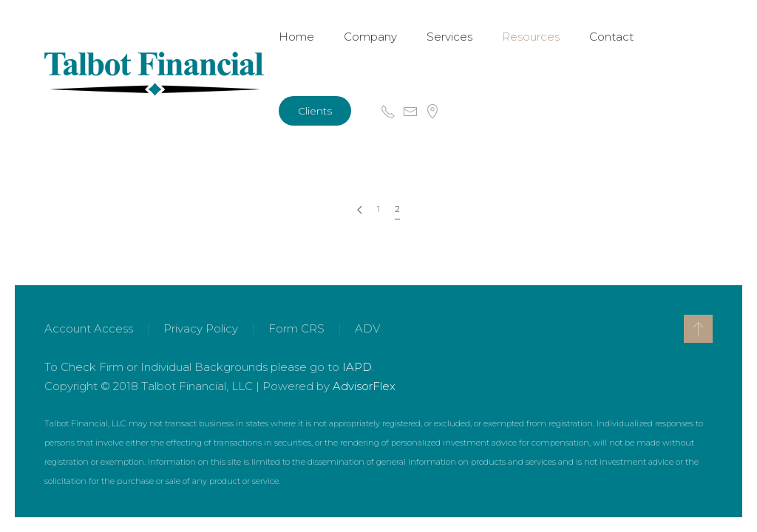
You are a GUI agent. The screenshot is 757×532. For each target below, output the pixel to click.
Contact (611, 37)
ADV (367, 328)
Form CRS (296, 328)
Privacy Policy (201, 328)
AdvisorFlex (364, 386)
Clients (315, 111)
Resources (531, 37)
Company (370, 37)
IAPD (357, 367)
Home (296, 37)
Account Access (89, 328)
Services (449, 37)
